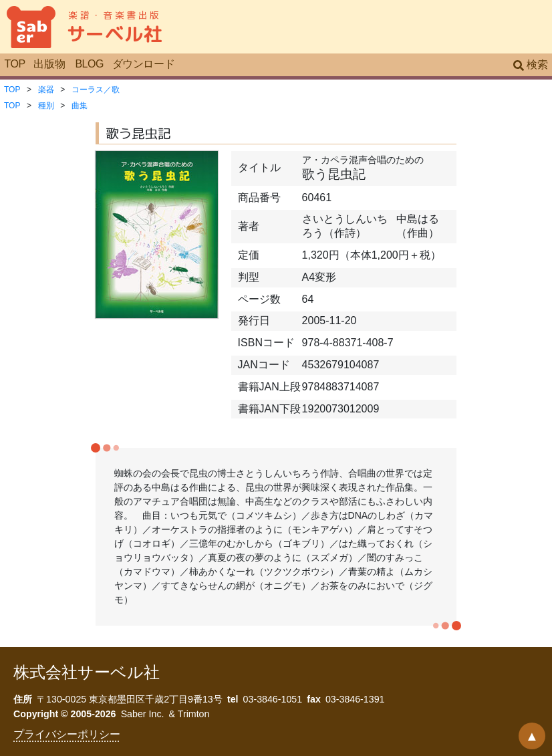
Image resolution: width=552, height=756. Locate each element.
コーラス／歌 (96, 90)
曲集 (80, 106)
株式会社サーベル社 (87, 672)
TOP (14, 64)
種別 (46, 106)
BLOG (89, 64)
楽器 (46, 90)
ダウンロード (143, 64)
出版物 (49, 64)
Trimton (194, 714)
